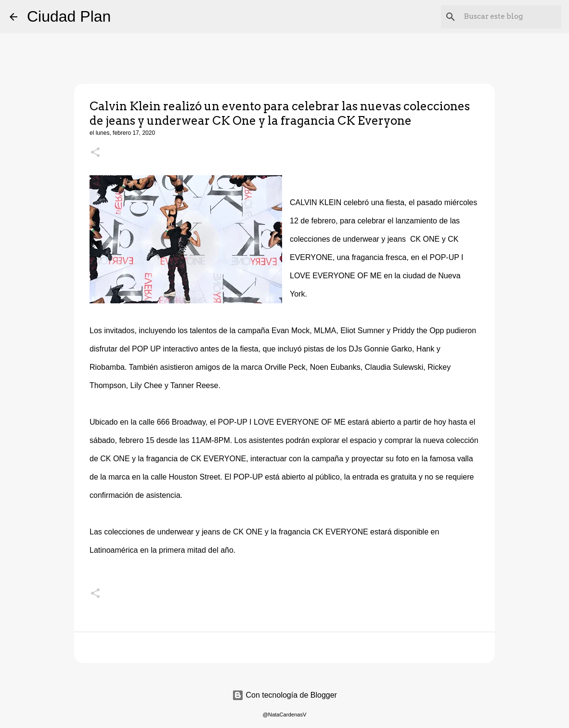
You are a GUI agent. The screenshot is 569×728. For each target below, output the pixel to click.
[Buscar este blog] (511, 17)
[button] (95, 153)
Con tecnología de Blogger (284, 695)
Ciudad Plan (69, 16)
